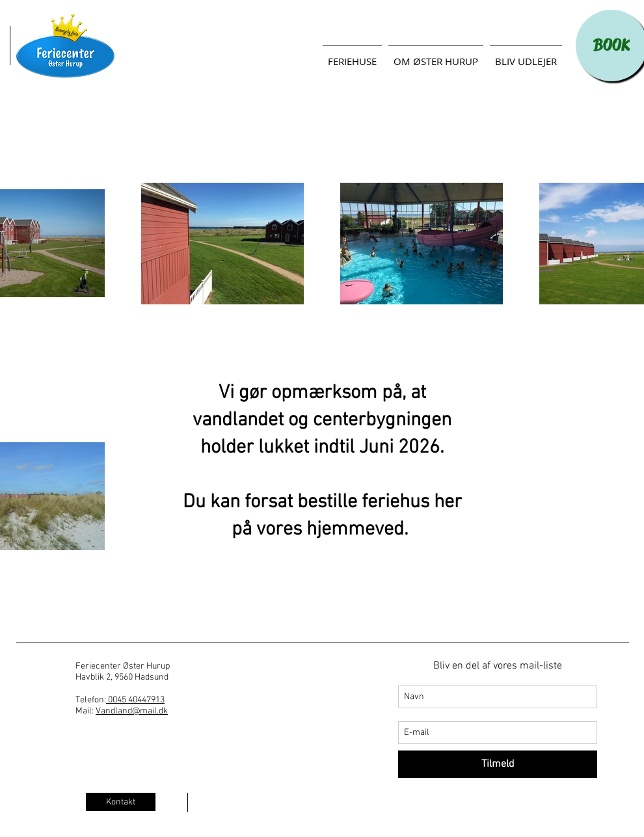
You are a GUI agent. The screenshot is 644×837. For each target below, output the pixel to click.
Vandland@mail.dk (132, 711)
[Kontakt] (121, 802)
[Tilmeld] (498, 764)
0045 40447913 (135, 700)
